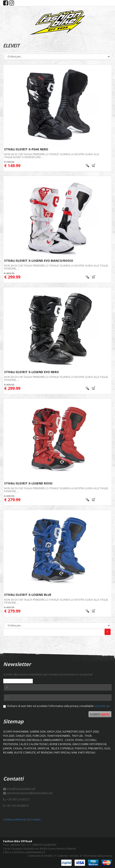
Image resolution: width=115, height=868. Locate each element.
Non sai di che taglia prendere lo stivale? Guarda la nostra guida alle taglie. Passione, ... (56, 267)
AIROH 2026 (54, 732)
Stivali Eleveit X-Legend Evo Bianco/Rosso (39, 261)
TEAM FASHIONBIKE (59, 736)
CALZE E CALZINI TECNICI (34, 744)
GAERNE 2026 (38, 732)
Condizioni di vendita (40, 856)
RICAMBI (8, 753)
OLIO (107, 748)
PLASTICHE (30, 748)
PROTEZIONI (10, 744)
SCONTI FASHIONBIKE (16, 732)
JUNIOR (7, 748)
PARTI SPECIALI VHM (65, 753)
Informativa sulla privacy (97, 856)
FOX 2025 (9, 736)
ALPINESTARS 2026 (73, 732)
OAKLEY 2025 (24, 736)
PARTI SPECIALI (87, 753)
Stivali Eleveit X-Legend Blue (28, 595)
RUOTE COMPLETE (25, 753)
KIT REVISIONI (45, 753)
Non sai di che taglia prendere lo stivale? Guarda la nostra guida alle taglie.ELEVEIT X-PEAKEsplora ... (52, 156)
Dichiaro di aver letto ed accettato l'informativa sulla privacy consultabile (57, 706)
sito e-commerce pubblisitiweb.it (24, 852)
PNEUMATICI (96, 748)
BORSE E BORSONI (60, 744)
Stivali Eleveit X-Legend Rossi (28, 483)
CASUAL (18, 748)
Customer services (68, 856)
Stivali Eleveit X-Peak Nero (26, 149)
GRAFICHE (44, 748)
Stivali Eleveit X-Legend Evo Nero (32, 372)
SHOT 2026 (92, 732)
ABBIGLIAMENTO (53, 740)
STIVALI (79, 740)
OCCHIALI (90, 740)
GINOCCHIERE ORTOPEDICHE (89, 744)
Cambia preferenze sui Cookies (22, 819)
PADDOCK (81, 748)
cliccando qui (102, 706)
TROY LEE (78, 736)
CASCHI (69, 740)
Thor (88, 736)
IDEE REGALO (34, 740)
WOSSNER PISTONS (14, 740)
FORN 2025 (39, 736)
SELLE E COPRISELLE (62, 748)
